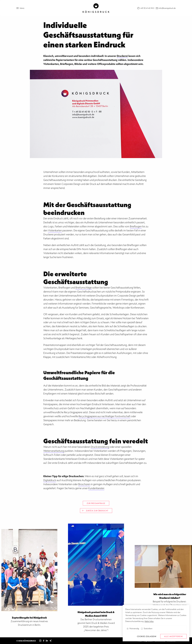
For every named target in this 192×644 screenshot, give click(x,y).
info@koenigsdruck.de (167, 8)
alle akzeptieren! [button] (173, 636)
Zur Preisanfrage (96, 503)
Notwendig (133, 628)
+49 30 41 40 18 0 (147, 8)
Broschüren (84, 484)
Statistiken (147, 628)
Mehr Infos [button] (149, 621)
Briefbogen (136, 226)
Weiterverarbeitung (54, 451)
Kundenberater (96, 488)
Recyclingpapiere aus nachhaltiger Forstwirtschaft (104, 416)
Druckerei (122, 56)
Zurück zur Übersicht (95, 511)
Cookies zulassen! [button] (147, 636)
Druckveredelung (100, 447)
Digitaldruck (50, 480)
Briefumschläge (84, 288)
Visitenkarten (55, 230)
